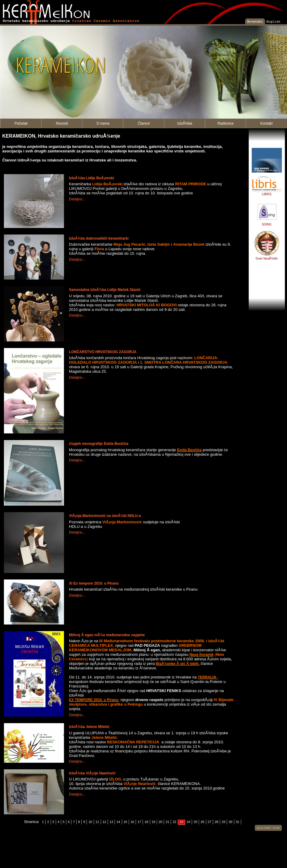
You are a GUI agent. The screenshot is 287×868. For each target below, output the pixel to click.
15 (125, 822)
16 (132, 822)
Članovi (144, 123)
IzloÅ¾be (185, 123)
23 (181, 822)
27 (210, 822)
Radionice (226, 123)
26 (202, 822)
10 (90, 822)
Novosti (62, 123)
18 (146, 822)
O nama (103, 123)
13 (111, 822)
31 (238, 822)
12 (104, 822)
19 (153, 822)
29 (223, 822)
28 (216, 822)
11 (97, 822)
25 (195, 822)
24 (188, 822)
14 (118, 822)
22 (174, 822)
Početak (21, 123)
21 (167, 822)
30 (230, 822)
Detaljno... (77, 199)
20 (160, 822)
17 (139, 822)
